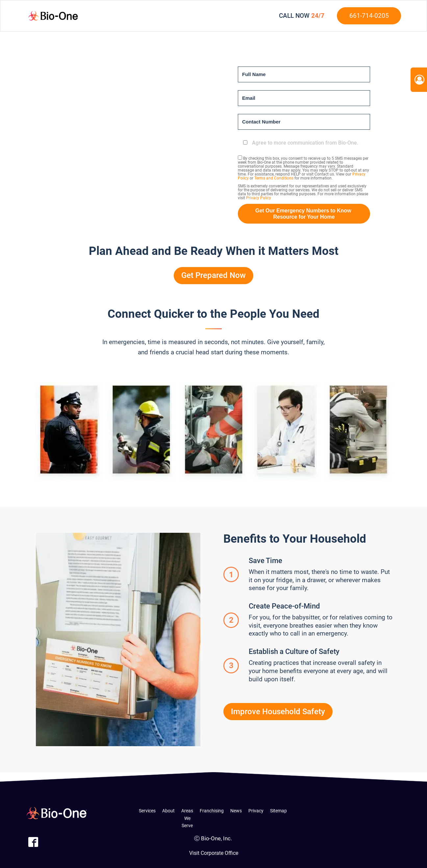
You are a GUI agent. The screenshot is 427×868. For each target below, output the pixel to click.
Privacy (256, 811)
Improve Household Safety (278, 712)
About (168, 811)
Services (147, 811)
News (236, 811)
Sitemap (278, 811)
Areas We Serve (187, 818)
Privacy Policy (259, 198)
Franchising (212, 811)
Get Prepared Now (214, 275)
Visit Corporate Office (214, 853)
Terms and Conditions (274, 178)
